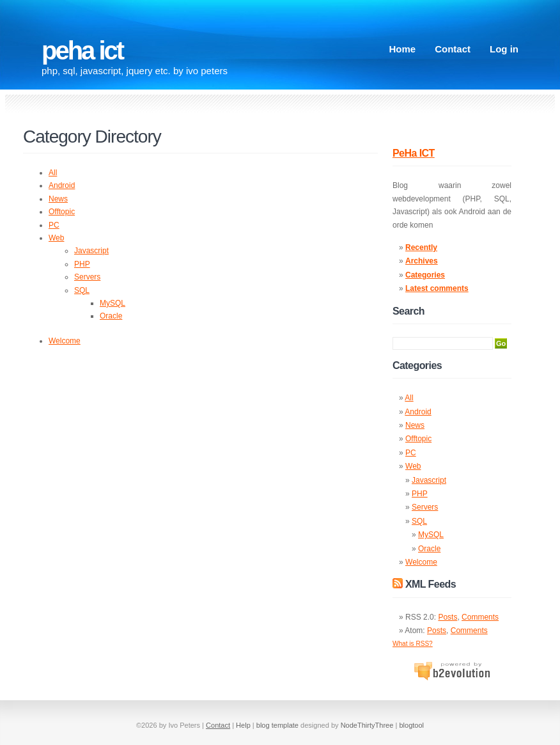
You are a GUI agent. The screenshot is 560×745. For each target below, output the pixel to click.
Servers (87, 277)
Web (56, 238)
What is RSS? (413, 644)
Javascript (91, 251)
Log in (504, 49)
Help (243, 725)
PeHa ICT (82, 51)
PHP (82, 264)
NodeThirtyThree (367, 725)
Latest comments (437, 288)
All (53, 173)
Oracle (111, 316)
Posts (447, 617)
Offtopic (62, 212)
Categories (425, 275)
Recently (421, 247)
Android (62, 185)
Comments (480, 617)
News (58, 199)
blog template (277, 725)
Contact (453, 49)
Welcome (65, 341)
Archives (422, 261)
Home (402, 49)
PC (54, 225)
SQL (82, 290)
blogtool (411, 725)
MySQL (113, 303)
